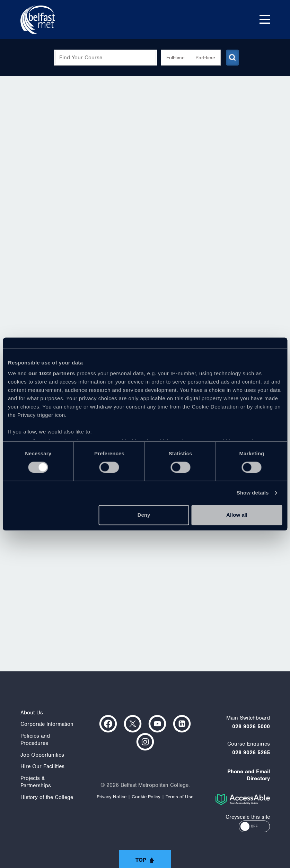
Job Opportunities (42, 755)
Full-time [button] (173, 58)
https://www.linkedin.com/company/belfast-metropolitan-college (182, 724)
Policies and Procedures (35, 740)
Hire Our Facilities (42, 766)
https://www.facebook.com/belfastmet (108, 724)
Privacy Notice (112, 797)
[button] (254, 826)
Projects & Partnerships (36, 782)
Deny (144, 515)
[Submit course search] (231, 58)
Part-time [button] (203, 58)
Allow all (237, 515)
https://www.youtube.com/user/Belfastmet (157, 724)
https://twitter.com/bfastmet (133, 724)
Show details (253, 493)
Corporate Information (47, 724)
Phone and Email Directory (249, 775)
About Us (32, 713)
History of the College (47, 797)
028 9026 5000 (251, 727)
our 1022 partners (52, 373)
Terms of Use (179, 797)
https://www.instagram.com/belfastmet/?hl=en (145, 742)
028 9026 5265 (251, 753)
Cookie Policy (146, 797)
